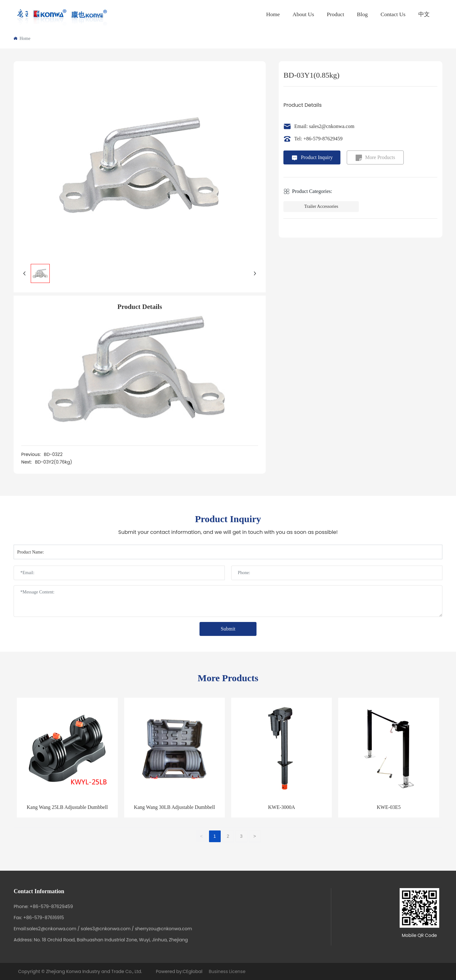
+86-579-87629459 (51, 906)
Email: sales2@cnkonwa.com (324, 126)
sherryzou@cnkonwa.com (163, 929)
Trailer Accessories (321, 206)
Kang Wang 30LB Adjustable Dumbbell (174, 807)
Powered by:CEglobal (179, 971)
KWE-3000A (282, 807)
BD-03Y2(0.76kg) (53, 462)
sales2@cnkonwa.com (51, 929)
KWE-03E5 (389, 807)
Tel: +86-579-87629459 (318, 139)
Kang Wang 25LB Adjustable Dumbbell (67, 807)
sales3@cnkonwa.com (106, 929)
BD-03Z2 (53, 454)
